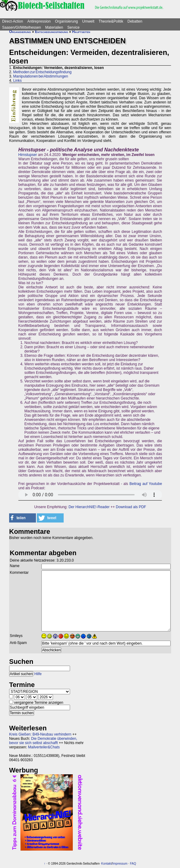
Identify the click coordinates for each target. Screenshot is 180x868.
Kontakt (106, 864)
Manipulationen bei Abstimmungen (41, 76)
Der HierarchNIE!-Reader (89, 507)
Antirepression (39, 21)
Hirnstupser (28, 155)
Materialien (54, 27)
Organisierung (66, 21)
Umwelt (88, 21)
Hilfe (38, 674)
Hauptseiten (81, 32)
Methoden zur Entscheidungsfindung (42, 72)
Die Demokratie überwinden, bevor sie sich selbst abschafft (43, 741)
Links (17, 81)
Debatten (135, 21)
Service (73, 27)
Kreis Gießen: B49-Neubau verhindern (40, 734)
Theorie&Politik (111, 21)
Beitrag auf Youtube (146, 484)
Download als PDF (131, 507)
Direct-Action (13, 21)
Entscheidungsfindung (51, 32)
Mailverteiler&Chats (44, 747)
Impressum (120, 864)
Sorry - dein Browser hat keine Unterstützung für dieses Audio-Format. (90, 495)
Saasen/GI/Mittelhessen (21, 27)
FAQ (133, 864)
